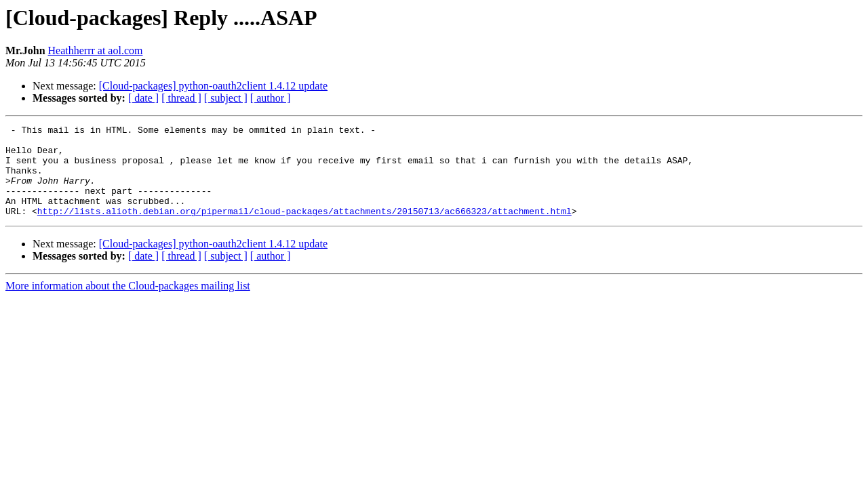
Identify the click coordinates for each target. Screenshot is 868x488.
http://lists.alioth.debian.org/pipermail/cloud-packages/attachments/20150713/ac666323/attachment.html (304, 229)
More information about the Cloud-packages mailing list (128, 304)
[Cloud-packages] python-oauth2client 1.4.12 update (213, 86)
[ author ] (271, 98)
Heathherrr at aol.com (96, 50)
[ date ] (143, 98)
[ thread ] (181, 98)
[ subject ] (226, 98)
